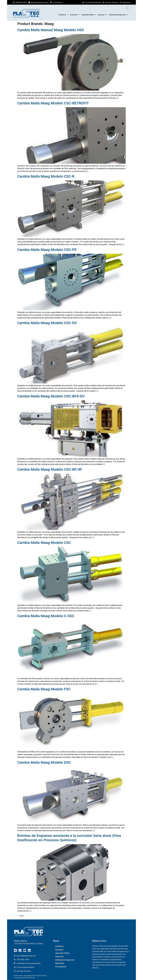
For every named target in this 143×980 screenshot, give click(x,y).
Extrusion (75, 15)
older (21, 916)
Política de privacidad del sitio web (24, 978)
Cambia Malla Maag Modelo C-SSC (46, 616)
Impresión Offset (89, 15)
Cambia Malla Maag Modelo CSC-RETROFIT (53, 103)
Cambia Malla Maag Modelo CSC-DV (47, 323)
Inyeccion (103, 15)
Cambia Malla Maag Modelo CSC (44, 543)
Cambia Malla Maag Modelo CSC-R (46, 176)
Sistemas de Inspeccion (119, 15)
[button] (127, 8)
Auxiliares (63, 15)
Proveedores (61, 967)
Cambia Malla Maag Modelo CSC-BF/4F (50, 469)
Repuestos (60, 963)
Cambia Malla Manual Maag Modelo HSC (51, 30)
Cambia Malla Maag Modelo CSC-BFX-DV (51, 396)
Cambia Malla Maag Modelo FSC (44, 689)
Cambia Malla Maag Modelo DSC (44, 762)
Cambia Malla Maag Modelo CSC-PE (47, 250)
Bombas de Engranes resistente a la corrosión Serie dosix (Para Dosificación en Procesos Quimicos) (69, 838)
